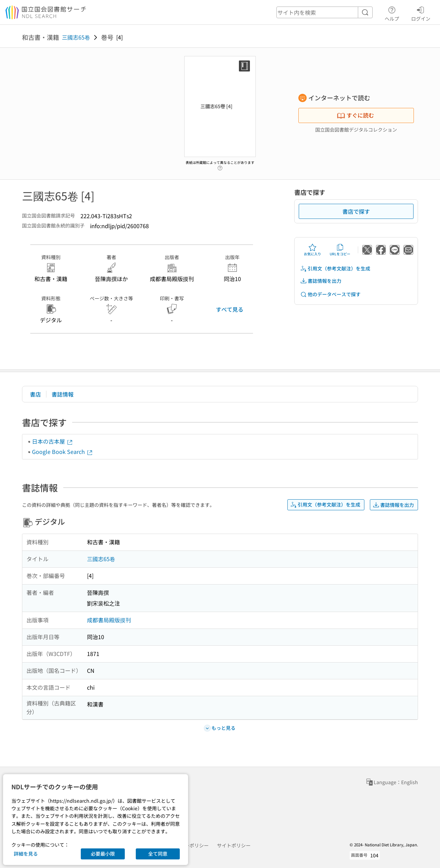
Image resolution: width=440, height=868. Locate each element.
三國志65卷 (76, 37)
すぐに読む (355, 115)
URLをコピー (340, 250)
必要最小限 (103, 854)
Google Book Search (63, 452)
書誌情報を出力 (321, 281)
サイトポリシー (234, 845)
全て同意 (158, 854)
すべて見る (230, 309)
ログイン (421, 13)
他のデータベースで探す (330, 294)
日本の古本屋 (53, 441)
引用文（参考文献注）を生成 (335, 269)
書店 (35, 394)
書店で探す (356, 211)
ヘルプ (392, 13)
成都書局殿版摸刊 (109, 620)
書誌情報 (63, 394)
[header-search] (324, 12)
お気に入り (312, 250)
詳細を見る (26, 854)
